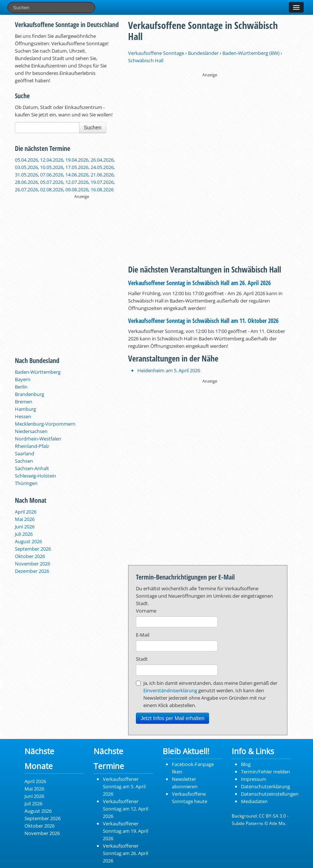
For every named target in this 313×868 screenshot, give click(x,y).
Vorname (146, 611)
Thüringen (26, 483)
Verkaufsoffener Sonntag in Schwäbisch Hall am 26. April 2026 (199, 283)
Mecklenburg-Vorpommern (45, 424)
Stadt (142, 659)
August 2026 (28, 541)
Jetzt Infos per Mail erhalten (173, 718)
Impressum (254, 779)
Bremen (24, 402)
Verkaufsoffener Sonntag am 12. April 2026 (125, 809)
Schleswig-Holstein (35, 476)
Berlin (21, 387)
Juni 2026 (25, 527)
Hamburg (25, 409)
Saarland (25, 453)
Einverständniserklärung (170, 690)
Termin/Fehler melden (265, 772)
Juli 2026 (24, 534)
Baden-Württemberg (38, 372)
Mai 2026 (25, 519)
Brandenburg (30, 394)
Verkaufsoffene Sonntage (156, 53)
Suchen (93, 128)
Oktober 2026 (30, 556)
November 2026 (32, 564)
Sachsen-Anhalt (32, 468)
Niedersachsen (31, 431)
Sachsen (24, 461)
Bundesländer (203, 53)
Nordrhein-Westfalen (38, 439)
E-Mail (143, 635)
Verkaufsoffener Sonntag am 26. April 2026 (125, 853)
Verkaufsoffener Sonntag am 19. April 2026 (125, 831)
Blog (246, 764)
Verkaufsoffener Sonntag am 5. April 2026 (124, 786)
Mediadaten (254, 801)
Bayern (23, 379)
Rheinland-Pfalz (32, 446)
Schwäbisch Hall (146, 60)
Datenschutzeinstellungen (270, 794)
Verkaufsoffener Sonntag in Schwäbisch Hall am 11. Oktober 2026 (203, 321)
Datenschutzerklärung (265, 786)
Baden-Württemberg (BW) (251, 53)
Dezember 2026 (32, 571)
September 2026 (33, 549)
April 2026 (26, 512)
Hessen (23, 416)
